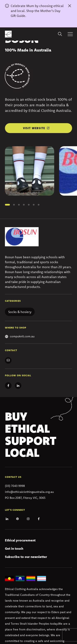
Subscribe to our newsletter (26, 557)
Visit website (34, 128)
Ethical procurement (20, 540)
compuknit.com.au (22, 336)
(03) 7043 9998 (15, 486)
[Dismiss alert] (70, 6)
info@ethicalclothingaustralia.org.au (29, 492)
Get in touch (14, 548)
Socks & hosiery (20, 312)
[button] (7, 205)
